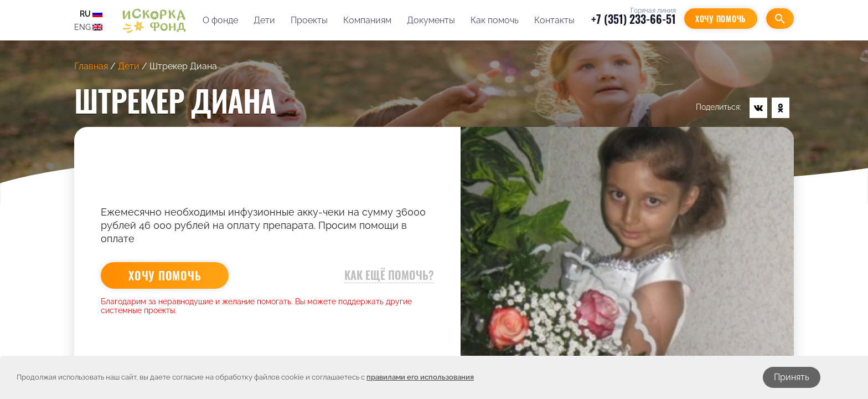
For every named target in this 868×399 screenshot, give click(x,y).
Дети (264, 20)
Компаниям (367, 20)
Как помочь (495, 20)
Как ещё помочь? (389, 275)
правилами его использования (420, 377)
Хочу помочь (721, 19)
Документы (431, 20)
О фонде (220, 20)
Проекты (309, 20)
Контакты (554, 20)
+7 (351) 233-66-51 (634, 19)
